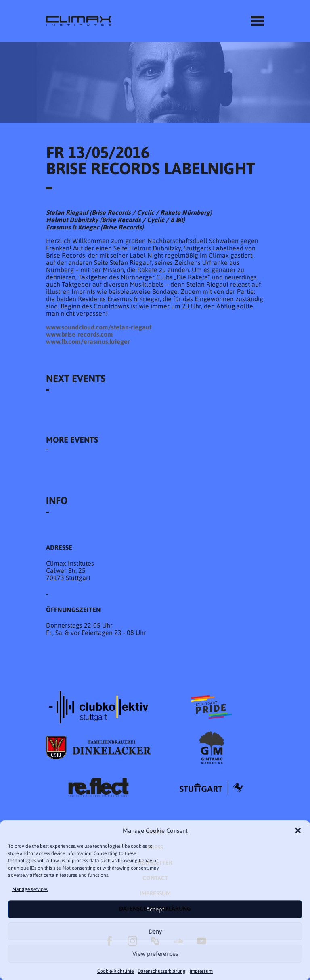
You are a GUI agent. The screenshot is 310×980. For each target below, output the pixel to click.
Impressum (201, 971)
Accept (155, 909)
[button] (298, 830)
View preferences (155, 954)
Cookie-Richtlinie (115, 971)
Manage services (30, 889)
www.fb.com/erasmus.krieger (88, 341)
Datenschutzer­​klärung (162, 971)
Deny (155, 931)
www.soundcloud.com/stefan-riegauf (99, 327)
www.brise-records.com (80, 334)
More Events (72, 440)
